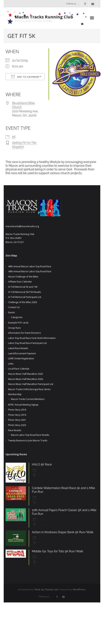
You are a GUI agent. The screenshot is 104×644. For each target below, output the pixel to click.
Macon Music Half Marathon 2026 (26, 379)
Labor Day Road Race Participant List (27, 343)
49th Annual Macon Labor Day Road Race (30, 271)
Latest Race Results (18, 348)
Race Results (15, 430)
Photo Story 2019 (17, 415)
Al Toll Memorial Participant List (25, 297)
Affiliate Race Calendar (20, 282)
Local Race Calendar (19, 369)
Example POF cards (18, 323)
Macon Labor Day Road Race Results (30, 435)
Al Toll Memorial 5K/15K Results (25, 292)
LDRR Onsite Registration (21, 358)
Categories (17, 317)
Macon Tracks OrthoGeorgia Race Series (29, 389)
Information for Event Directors (24, 333)
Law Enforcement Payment (22, 353)
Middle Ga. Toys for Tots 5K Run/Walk (58, 551)
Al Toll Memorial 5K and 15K (23, 287)
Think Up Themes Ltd (46, 589)
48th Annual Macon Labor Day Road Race (30, 266)
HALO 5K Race (42, 464)
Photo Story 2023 (17, 425)
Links (11, 364)
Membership (15, 394)
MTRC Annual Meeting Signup (23, 405)
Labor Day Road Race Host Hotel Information (32, 338)
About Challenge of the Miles (23, 277)
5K (14, 137)
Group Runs (14, 328)
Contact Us (14, 307)
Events (11, 312)
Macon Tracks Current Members (28, 399)
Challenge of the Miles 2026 (23, 302)
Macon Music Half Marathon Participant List (31, 384)
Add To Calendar (25, 77)
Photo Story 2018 (17, 410)
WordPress (79, 589)
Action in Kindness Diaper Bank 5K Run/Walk (63, 532)
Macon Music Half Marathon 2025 (26, 374)
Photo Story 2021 (17, 420)
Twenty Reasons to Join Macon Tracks (28, 440)
